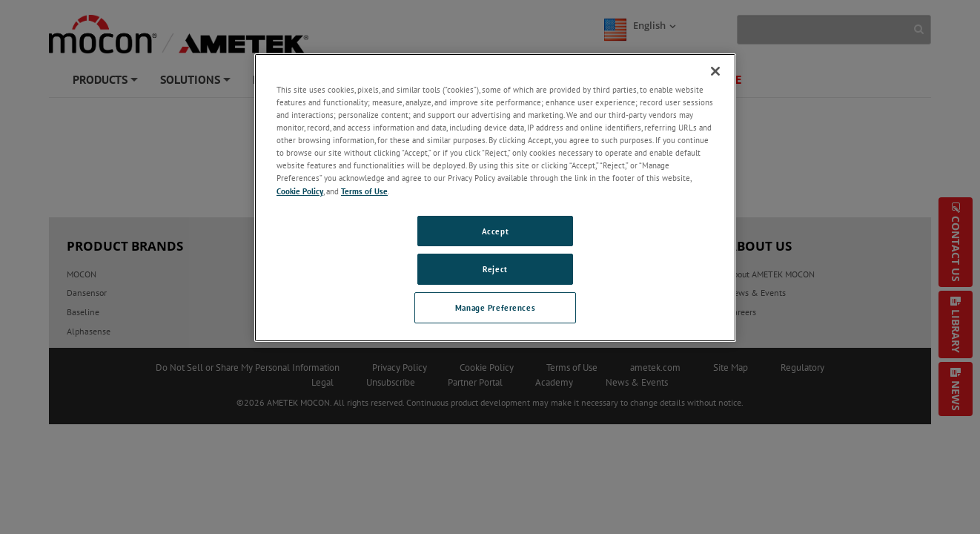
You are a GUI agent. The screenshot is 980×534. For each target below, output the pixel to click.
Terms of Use (364, 191)
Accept (495, 231)
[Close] (715, 71)
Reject (495, 269)
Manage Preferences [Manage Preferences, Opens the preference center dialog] (495, 307)
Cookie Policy (300, 191)
